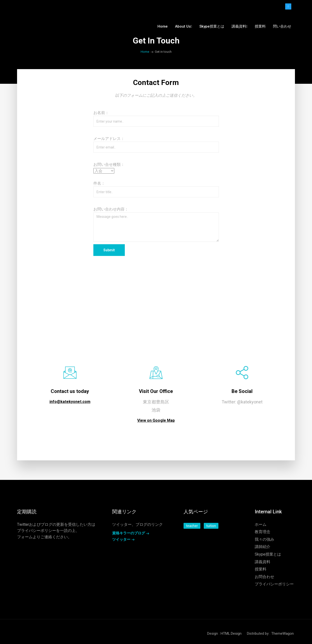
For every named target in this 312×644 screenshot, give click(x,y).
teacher (192, 526)
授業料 (260, 26)
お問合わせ (264, 577)
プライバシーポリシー (37, 531)
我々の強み (264, 539)
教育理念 (263, 532)
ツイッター (121, 539)
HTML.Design (231, 633)
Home (163, 26)
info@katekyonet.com (70, 402)
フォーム (25, 537)
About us (183, 26)
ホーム (261, 524)
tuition (211, 526)
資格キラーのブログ (129, 533)
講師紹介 (263, 547)
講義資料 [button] (239, 26)
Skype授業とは (212, 26)
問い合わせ (282, 26)
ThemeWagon (283, 633)
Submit (109, 250)
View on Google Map (156, 420)
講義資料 (263, 562)
